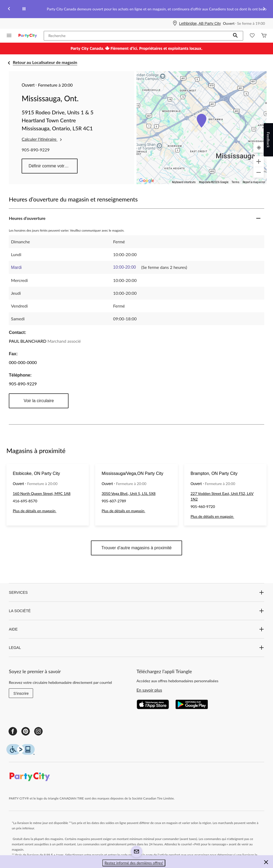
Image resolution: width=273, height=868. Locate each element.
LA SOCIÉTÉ (136, 611)
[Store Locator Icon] (175, 23)
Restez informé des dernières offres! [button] (134, 863)
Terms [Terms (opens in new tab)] (236, 182)
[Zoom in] (259, 162)
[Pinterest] (26, 731)
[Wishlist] (252, 36)
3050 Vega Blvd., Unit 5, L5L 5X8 (129, 493)
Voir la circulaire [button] (39, 401)
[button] (235, 36)
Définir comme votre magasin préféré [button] (53, 166)
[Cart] (264, 36)
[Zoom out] (259, 172)
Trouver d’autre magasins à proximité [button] (136, 548)
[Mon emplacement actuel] (259, 147)
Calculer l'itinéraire (42, 139)
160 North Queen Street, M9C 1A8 (42, 493)
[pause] (24, 9)
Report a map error (254, 182)
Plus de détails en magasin (35, 511)
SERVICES (136, 592)
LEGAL (136, 648)
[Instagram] (38, 731)
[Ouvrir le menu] (9, 36)
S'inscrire (21, 693)
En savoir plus (149, 690)
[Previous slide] (9, 9)
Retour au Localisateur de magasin (45, 62)
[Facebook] (13, 731)
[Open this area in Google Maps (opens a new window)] (147, 181)
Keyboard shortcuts (184, 182)
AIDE (136, 629)
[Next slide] (264, 9)
